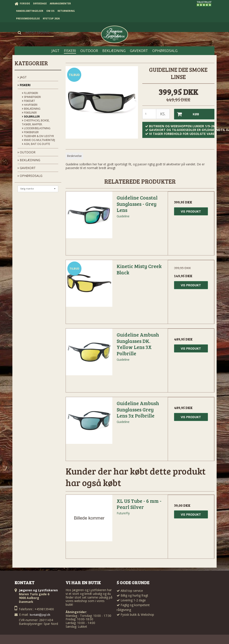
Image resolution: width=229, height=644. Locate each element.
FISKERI (24, 85)
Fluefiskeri (30, 93)
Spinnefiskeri (31, 97)
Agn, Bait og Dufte (36, 144)
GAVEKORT (27, 168)
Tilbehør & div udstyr (38, 136)
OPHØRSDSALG (30, 176)
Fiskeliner (29, 113)
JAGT (22, 77)
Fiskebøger (30, 132)
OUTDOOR (27, 152)
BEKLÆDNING (29, 160)
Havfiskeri (30, 105)
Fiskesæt (28, 101)
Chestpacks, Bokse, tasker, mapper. (36, 122)
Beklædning (31, 109)
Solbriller (31, 117)
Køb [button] (187, 114)
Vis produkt (191, 211)
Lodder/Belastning (36, 128)
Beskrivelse (74, 156)
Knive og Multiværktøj (38, 140)
